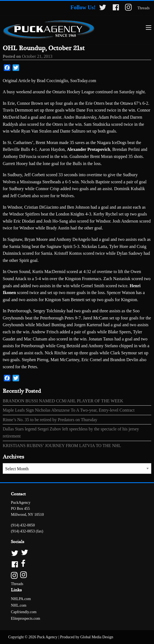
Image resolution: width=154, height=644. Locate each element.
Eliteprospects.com (26, 618)
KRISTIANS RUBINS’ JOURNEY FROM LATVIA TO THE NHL (62, 446)
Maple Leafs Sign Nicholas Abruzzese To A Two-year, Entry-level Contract (69, 410)
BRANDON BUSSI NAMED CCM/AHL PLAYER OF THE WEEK (63, 401)
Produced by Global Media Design (87, 637)
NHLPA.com (21, 599)
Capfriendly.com (24, 612)
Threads (143, 8)
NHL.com (19, 605)
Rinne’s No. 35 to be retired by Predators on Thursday (50, 420)
